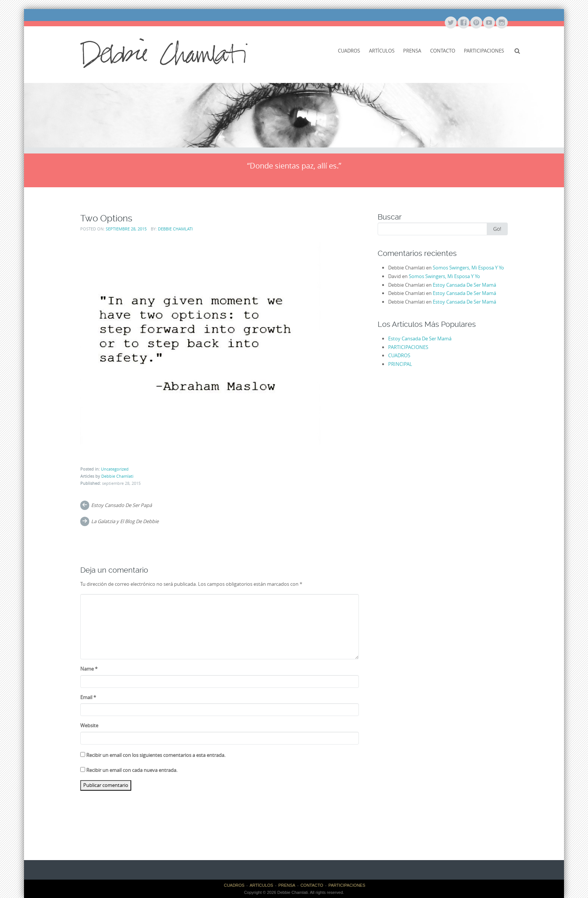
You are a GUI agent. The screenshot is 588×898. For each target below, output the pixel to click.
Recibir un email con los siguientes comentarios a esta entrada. (156, 755)
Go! (497, 229)
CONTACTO (443, 51)
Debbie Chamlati (175, 229)
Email (88, 697)
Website (89, 725)
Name (89, 669)
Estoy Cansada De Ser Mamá (464, 285)
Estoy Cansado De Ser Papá (121, 505)
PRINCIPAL (400, 364)
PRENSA (412, 51)
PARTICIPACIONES (484, 51)
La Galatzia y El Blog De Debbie (125, 521)
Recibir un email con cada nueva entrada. (132, 770)
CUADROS (349, 51)
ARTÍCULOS (382, 51)
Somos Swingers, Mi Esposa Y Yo (468, 268)
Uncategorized (115, 469)
